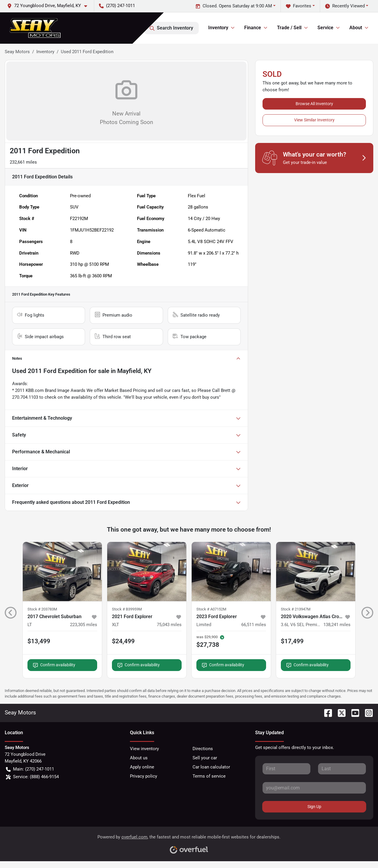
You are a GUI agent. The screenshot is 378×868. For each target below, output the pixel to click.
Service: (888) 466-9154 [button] (32, 777)
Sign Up (314, 807)
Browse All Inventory (314, 104)
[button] (49, 6)
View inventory (144, 749)
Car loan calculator (211, 767)
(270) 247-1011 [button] (117, 6)
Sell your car (205, 758)
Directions (203, 749)
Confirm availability (54, 665)
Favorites (299, 6)
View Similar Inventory (314, 120)
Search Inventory (171, 28)
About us (139, 758)
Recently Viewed (345, 6)
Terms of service (209, 776)
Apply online (142, 767)
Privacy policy (144, 776)
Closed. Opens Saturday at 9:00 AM (234, 6)
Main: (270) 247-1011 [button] (30, 769)
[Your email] (314, 788)
